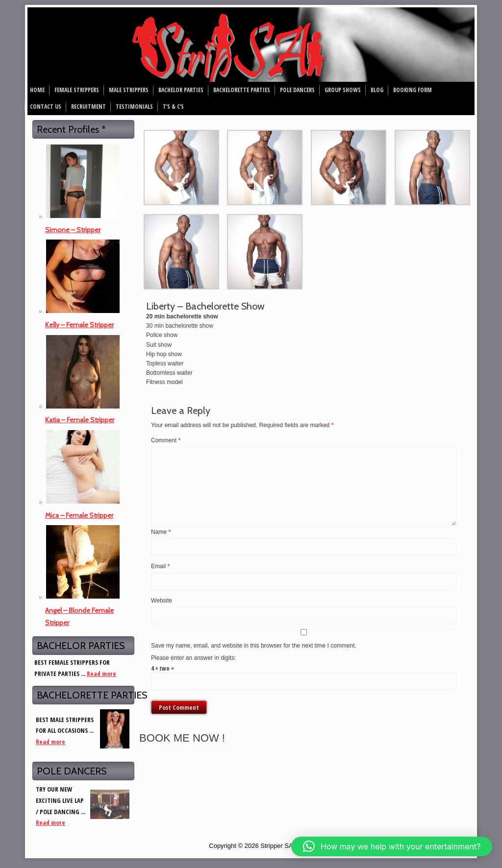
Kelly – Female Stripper (79, 325)
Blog (377, 90)
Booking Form (413, 90)
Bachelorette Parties (242, 90)
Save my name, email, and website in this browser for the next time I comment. (254, 646)
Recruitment (88, 107)
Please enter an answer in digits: (193, 658)
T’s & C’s (173, 107)
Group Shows (343, 90)
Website (162, 601)
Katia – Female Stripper (80, 420)
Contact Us (46, 107)
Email (160, 566)
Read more (101, 674)
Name (161, 532)
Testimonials (134, 107)
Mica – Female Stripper (79, 515)
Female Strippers (77, 90)
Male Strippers (129, 90)
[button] (392, 846)
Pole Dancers (297, 90)
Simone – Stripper (73, 230)
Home (37, 90)
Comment (166, 440)
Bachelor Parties (181, 90)
